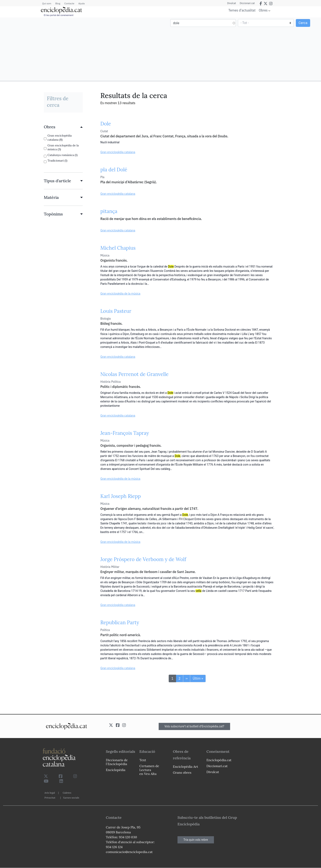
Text (143, 760)
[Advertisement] (81, 49)
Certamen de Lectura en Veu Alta (149, 770)
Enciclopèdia (116, 770)
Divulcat (231, 3)
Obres (263, 10)
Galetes (67, 793)
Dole (106, 124)
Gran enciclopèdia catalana (118, 152)
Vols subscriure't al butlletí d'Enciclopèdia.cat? (194, 726)
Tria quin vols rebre (196, 840)
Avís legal (50, 793)
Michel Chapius (118, 248)
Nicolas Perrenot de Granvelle (134, 374)
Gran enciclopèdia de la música (120, 294)
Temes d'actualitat (242, 10)
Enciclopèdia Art (186, 767)
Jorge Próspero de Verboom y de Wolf (143, 559)
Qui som (47, 3)
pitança (109, 211)
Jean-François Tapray (125, 433)
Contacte (69, 3)
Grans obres (182, 772)
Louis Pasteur (116, 311)
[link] (63, 127)
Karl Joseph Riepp (120, 496)
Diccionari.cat (247, 3)
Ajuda (82, 3)
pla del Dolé (114, 170)
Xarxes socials (71, 798)
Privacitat (50, 798)
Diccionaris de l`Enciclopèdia (117, 762)
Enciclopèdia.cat (219, 760)
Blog (58, 3)
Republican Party (120, 623)
